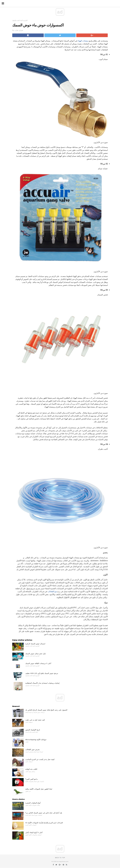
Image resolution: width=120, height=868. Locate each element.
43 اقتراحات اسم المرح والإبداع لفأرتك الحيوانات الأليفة (44, 823)
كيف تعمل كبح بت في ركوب (35, 720)
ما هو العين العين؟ (31, 779)
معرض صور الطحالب (32, 749)
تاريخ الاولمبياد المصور (33, 730)
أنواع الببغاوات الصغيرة (33, 803)
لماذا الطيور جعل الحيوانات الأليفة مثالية (39, 789)
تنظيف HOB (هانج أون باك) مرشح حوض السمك (42, 673)
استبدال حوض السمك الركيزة (35, 644)
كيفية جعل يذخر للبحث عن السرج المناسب (40, 759)
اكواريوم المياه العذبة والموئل (20, 20)
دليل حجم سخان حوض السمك (36, 654)
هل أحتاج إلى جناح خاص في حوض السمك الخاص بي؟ (44, 813)
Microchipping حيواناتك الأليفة (36, 740)
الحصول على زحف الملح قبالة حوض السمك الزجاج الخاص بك (46, 710)
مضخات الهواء (83, 41)
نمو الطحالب (52, 591)
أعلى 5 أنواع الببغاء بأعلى (34, 832)
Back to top (60, 858)
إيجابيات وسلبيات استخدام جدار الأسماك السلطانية (42, 683)
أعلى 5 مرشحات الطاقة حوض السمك (38, 663)
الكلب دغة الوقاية (31, 769)
